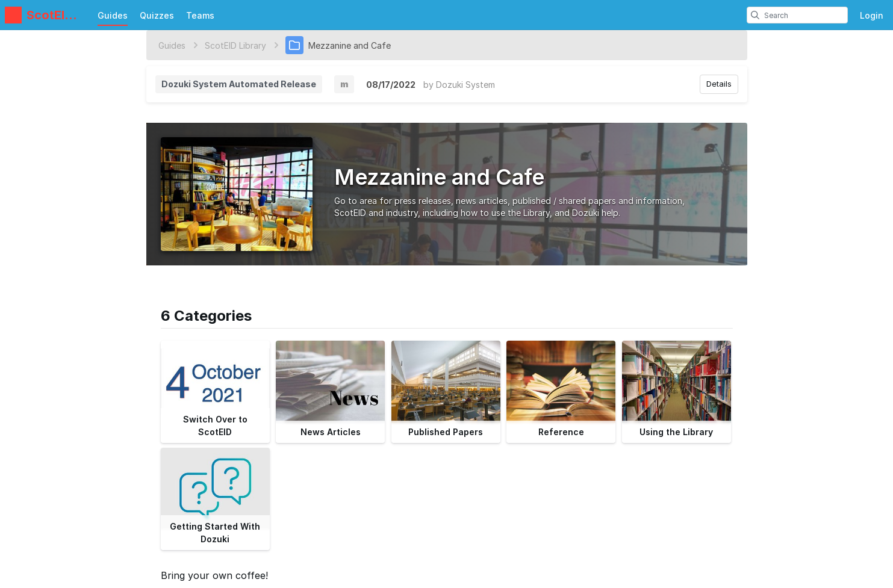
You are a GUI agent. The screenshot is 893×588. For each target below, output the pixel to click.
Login (872, 15)
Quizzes (157, 15)
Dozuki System (465, 85)
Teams (200, 15)
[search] (755, 15)
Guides (113, 15)
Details (719, 84)
